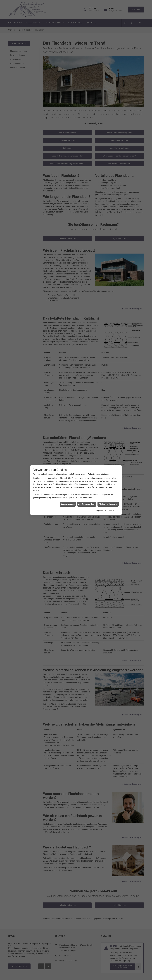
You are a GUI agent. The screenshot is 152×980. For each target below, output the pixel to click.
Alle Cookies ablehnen (87, 492)
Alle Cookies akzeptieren (108, 492)
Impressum (101, 499)
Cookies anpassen (68, 492)
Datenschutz (113, 499)
